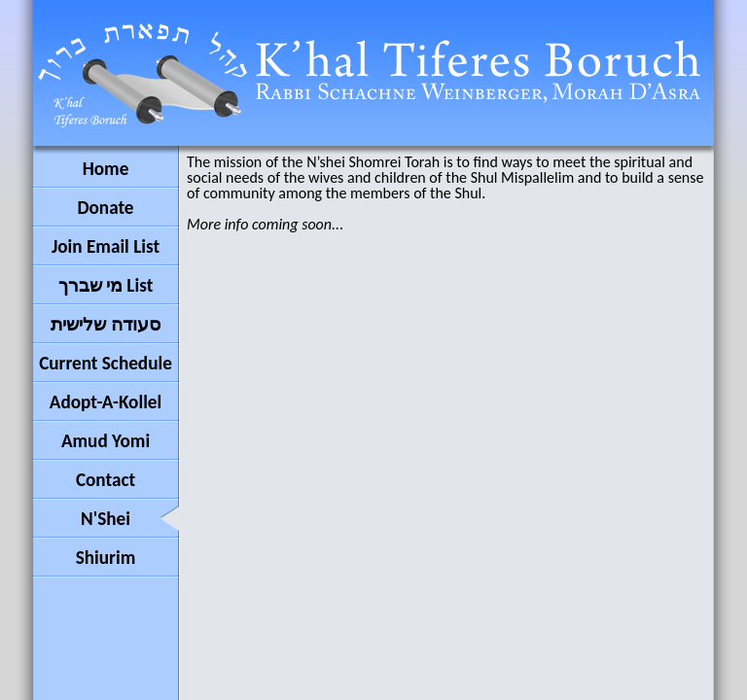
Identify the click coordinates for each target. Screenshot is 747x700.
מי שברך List (106, 285)
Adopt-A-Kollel (106, 402)
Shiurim (106, 558)
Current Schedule (106, 363)
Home (106, 169)
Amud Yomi (106, 441)
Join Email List (106, 246)
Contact (106, 480)
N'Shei (106, 519)
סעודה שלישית (105, 324)
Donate (105, 208)
